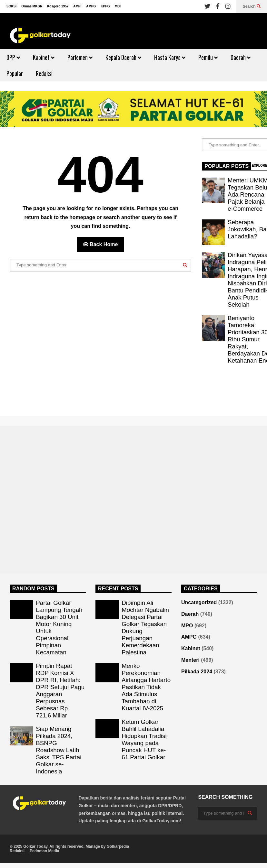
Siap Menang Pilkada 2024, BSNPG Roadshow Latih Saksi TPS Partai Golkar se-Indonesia (59, 750)
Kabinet (44, 57)
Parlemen (80, 57)
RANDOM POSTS (33, 589)
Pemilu (208, 57)
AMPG (91, 6)
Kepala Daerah (123, 57)
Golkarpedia (118, 846)
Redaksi (44, 73)
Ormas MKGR (32, 6)
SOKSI (11, 6)
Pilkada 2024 (197, 672)
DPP (13, 57)
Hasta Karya (170, 57)
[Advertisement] (94, 344)
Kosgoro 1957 (58, 6)
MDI (118, 6)
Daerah (241, 57)
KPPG (105, 6)
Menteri (190, 660)
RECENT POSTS (118, 589)
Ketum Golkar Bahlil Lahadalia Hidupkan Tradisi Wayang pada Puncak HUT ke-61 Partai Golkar (144, 739)
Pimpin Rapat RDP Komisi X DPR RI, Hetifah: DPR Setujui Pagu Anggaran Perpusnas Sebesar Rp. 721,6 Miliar (60, 691)
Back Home (101, 244)
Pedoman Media (44, 851)
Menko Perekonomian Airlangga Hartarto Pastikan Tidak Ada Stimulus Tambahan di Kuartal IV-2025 (146, 687)
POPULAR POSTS (227, 166)
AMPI (77, 6)
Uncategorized (199, 602)
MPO (187, 626)
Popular (15, 73)
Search (252, 6)
